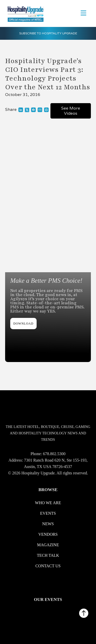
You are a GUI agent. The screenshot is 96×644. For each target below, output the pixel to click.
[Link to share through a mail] (40, 110)
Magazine (48, 545)
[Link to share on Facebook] (33, 110)
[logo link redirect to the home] (24, 13)
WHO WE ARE (48, 503)
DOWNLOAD (23, 324)
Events (48, 513)
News (48, 524)
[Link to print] (46, 110)
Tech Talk (48, 555)
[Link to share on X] (27, 110)
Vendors (48, 534)
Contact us (48, 566)
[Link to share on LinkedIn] (21, 110)
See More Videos (71, 111)
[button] (83, 13)
